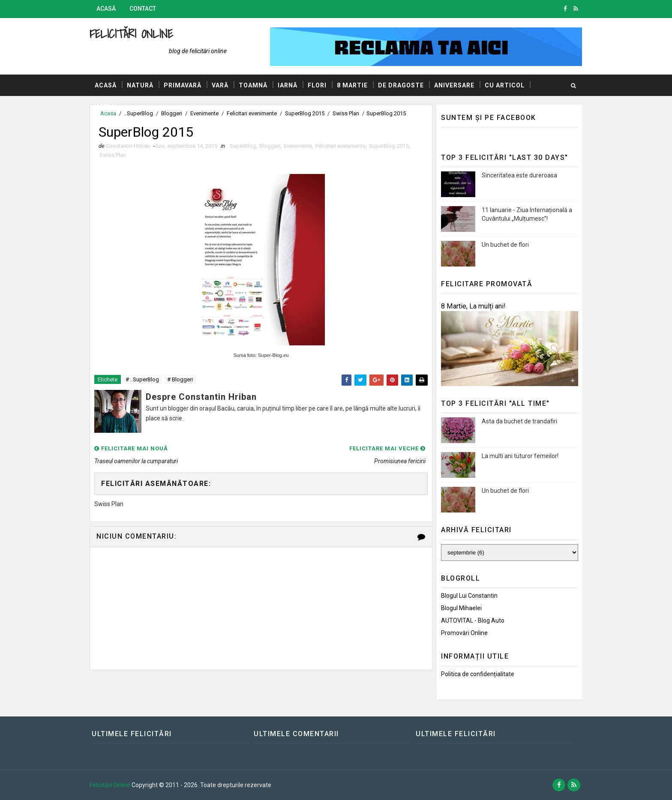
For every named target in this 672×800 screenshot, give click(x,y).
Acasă (106, 9)
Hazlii (106, 107)
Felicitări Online (131, 34)
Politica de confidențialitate (478, 674)
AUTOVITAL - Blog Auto (473, 620)
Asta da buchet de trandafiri (519, 421)
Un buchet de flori (505, 245)
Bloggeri (270, 146)
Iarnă (288, 85)
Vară (220, 85)
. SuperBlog (241, 146)
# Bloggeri (180, 379)
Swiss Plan (113, 155)
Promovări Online (464, 633)
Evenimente (298, 146)
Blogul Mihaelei (461, 608)
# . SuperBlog (142, 379)
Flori (317, 85)
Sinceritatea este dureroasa (519, 175)
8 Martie (352, 85)
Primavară (183, 85)
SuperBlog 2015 (389, 146)
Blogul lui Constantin (469, 596)
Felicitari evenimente (340, 146)
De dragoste (401, 85)
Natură (140, 85)
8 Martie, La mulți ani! (473, 306)
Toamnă (253, 85)
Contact (143, 9)
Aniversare (454, 85)
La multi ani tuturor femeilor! (520, 456)
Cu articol (505, 85)
